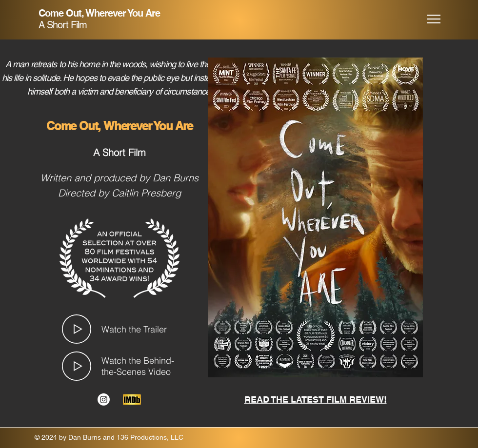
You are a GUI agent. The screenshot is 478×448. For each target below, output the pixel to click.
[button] (434, 19)
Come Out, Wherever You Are (99, 13)
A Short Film (63, 25)
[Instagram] (104, 399)
